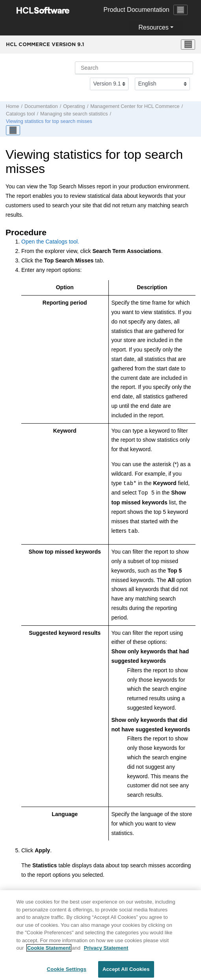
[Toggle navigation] (181, 10)
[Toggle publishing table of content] (13, 130)
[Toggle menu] (188, 45)
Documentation (41, 106)
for (135, 106)
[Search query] (134, 68)
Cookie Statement (49, 951)
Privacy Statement (106, 951)
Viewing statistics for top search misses (49, 121)
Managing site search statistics (74, 114)
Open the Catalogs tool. (50, 242)
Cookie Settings (67, 972)
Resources (153, 27)
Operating (74, 106)
